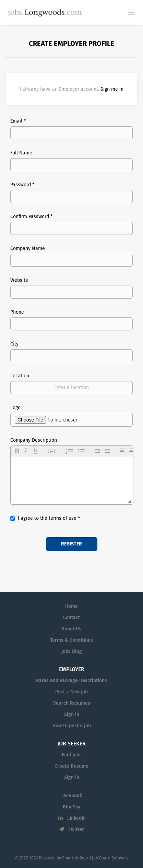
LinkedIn (76, 818)
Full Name (21, 153)
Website (19, 280)
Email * (18, 121)
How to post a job (72, 726)
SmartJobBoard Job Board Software (95, 858)
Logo (15, 408)
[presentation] (17, 451)
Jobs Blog (72, 651)
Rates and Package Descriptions (71, 681)
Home (71, 606)
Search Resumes (72, 703)
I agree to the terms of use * (49, 518)
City (14, 344)
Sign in (72, 714)
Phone (17, 312)
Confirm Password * (31, 217)
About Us (71, 629)
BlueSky (71, 807)
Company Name (28, 248)
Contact (71, 618)
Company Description (34, 440)
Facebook (72, 796)
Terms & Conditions (71, 640)
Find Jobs (72, 755)
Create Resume (71, 766)
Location (20, 376)
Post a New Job (71, 692)
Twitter (76, 829)
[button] (17, 451)
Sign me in (112, 89)
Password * (22, 185)
